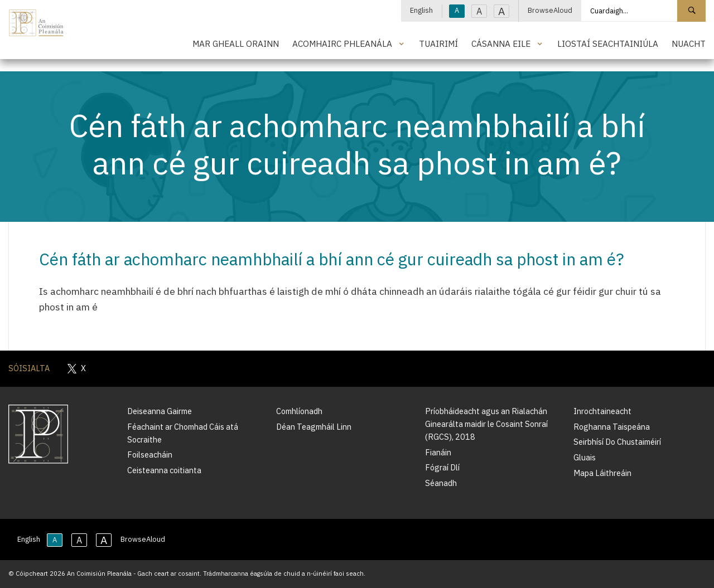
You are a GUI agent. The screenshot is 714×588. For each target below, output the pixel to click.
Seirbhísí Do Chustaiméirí (617, 442)
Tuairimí (438, 43)
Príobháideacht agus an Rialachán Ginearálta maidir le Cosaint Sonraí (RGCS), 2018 (486, 424)
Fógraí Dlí (442, 467)
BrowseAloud (550, 10)
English (421, 10)
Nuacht (689, 43)
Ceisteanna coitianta (164, 470)
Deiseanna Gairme (160, 411)
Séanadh (441, 483)
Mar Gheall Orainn (236, 43)
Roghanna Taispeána (612, 427)
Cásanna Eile (501, 43)
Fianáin (438, 452)
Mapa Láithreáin (602, 473)
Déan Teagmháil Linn (314, 427)
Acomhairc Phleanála (342, 43)
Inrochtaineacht (602, 411)
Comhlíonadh (299, 411)
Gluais (585, 457)
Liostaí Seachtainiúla (608, 43)
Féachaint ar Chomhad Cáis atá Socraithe (183, 433)
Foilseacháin (150, 455)
